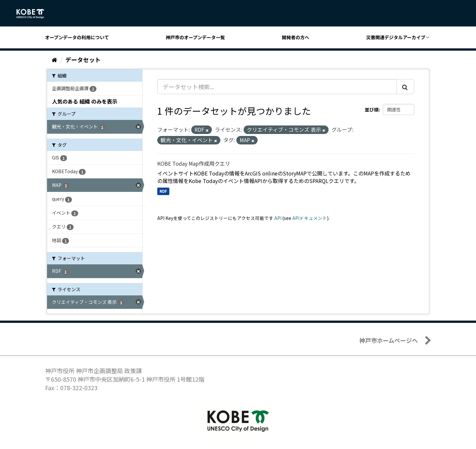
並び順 (372, 109)
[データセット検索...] (277, 87)
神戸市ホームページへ (389, 340)
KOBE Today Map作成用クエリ (194, 163)
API (278, 218)
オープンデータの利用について (77, 37)
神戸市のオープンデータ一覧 (195, 37)
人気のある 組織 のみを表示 (85, 101)
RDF (163, 191)
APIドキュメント (310, 218)
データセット (83, 59)
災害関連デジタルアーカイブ (396, 37)
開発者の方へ (296, 37)
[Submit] (405, 87)
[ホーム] (54, 59)
